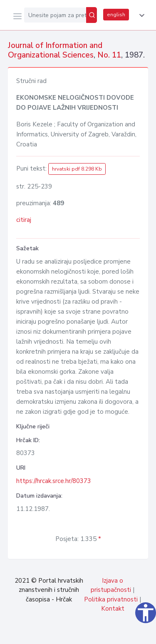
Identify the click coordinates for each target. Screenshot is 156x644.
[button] (140, 15)
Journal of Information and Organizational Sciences (55, 50)
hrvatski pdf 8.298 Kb (77, 169)
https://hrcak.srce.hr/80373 (54, 481)
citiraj (24, 220)
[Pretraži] (92, 15)
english (116, 15)
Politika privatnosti (111, 599)
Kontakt (113, 609)
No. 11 (109, 55)
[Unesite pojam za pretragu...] (55, 15)
